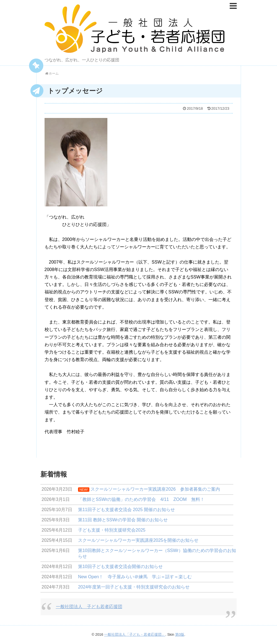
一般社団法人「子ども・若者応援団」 (135, 634)
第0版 (180, 634)
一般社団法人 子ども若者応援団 (89, 607)
